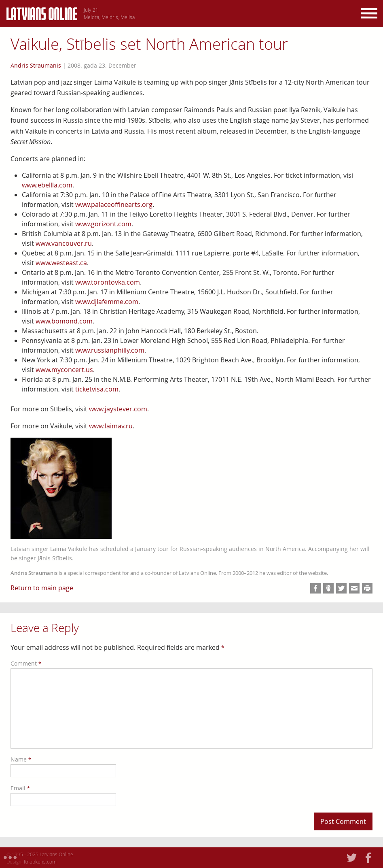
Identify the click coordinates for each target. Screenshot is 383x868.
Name (21, 759)
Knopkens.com (40, 862)
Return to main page (42, 588)
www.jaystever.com (118, 409)
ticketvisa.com (97, 389)
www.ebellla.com (47, 185)
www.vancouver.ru (64, 243)
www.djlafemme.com (107, 302)
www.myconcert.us (64, 370)
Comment (26, 663)
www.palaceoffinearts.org (114, 204)
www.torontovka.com (108, 282)
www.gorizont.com (103, 224)
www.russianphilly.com (110, 350)
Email (20, 788)
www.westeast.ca (61, 263)
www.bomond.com (64, 321)
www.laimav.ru (111, 426)
